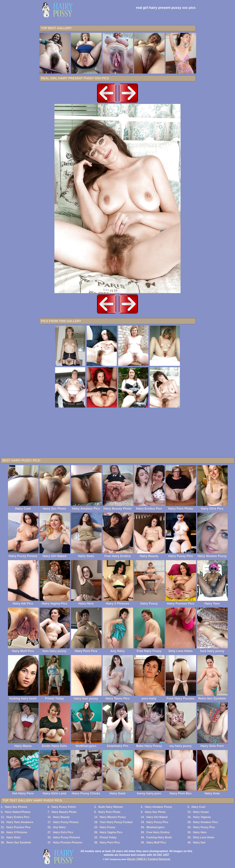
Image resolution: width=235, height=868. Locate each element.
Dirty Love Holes (204, 837)
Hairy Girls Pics (63, 832)
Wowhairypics (155, 827)
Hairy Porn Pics (110, 842)
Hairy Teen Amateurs (20, 822)
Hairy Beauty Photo (64, 812)
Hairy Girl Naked (157, 817)
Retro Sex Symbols (19, 842)
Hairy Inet (199, 842)
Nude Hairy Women (111, 807)
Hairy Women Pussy (113, 817)
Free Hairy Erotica (158, 832)
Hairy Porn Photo (109, 812)
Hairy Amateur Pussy (158, 807)
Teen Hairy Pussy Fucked (116, 822)
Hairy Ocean (201, 812)
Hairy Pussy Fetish (64, 807)
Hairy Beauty (61, 817)
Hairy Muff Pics (156, 842)
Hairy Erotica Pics (18, 817)
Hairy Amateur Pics (205, 822)
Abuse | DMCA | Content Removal (149, 859)
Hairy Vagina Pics (111, 832)
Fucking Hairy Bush (159, 837)
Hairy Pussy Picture (66, 822)
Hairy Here (200, 832)
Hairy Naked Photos (18, 812)
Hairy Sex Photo (155, 812)
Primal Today (108, 837)
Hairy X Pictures (17, 832)
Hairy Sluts (14, 837)
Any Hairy (59, 827)
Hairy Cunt (198, 807)
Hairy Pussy (107, 827)
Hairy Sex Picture (16, 807)
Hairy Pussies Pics (18, 827)
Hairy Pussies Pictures (68, 842)
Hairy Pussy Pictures (67, 837)
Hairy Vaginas (202, 817)
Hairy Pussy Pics (157, 822)
